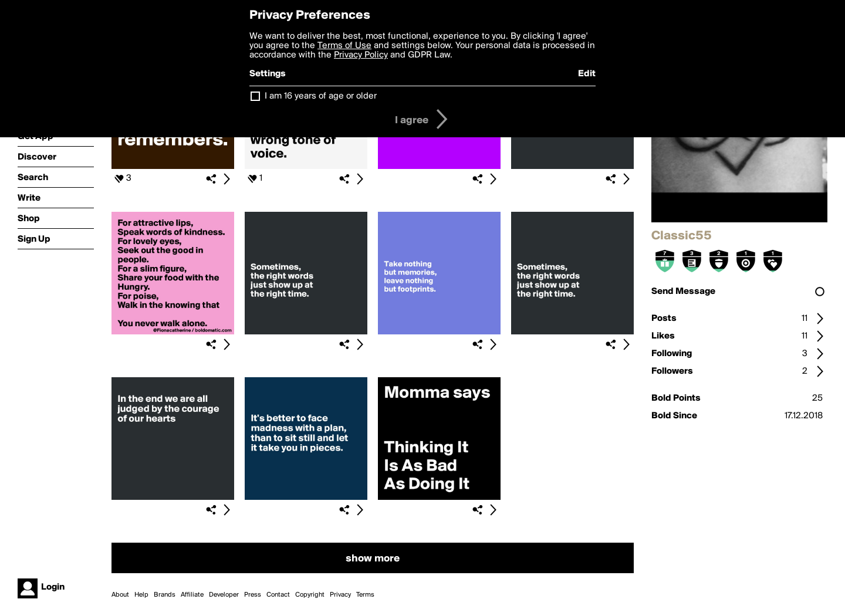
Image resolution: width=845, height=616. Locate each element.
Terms (365, 595)
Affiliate (192, 595)
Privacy (340, 595)
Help (141, 595)
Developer (224, 595)
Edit (587, 74)
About (120, 595)
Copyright (310, 595)
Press (253, 595)
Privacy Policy (361, 55)
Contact (278, 595)
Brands (165, 595)
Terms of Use (344, 46)
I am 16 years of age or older (321, 96)
